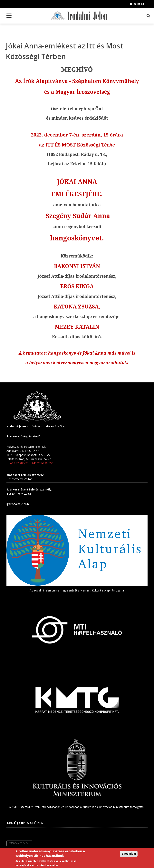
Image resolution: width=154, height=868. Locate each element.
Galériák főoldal (19, 843)
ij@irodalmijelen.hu (18, 504)
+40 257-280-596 (42, 463)
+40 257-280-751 (19, 463)
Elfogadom (129, 854)
